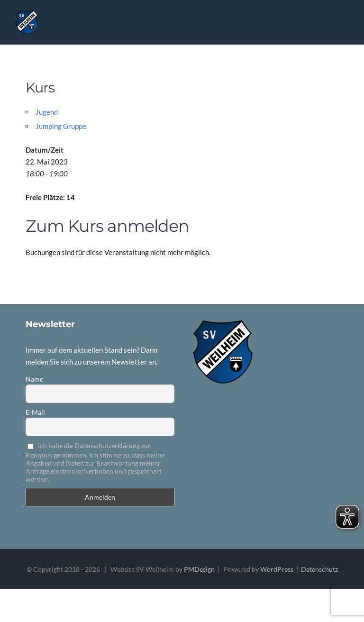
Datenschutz (319, 569)
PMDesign (199, 569)
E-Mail (35, 412)
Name (34, 379)
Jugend (47, 112)
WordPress (277, 569)
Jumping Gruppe (61, 126)
